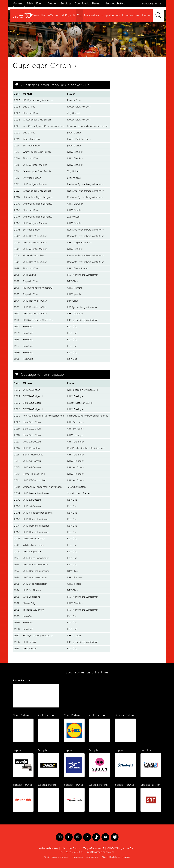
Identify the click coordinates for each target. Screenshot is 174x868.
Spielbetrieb (112, 15)
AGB (104, 857)
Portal (17, 8)
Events (40, 3)
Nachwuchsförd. (115, 3)
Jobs (26, 8)
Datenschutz (92, 857)
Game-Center (50, 15)
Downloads (82, 3)
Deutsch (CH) (150, 4)
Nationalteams (93, 15)
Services (66, 3)
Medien (53, 3)
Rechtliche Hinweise (120, 857)
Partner (97, 3)
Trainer (146, 15)
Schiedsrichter (131, 15)
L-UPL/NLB (68, 15)
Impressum (77, 857)
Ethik (30, 3)
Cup (79, 15)
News (36, 15)
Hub (36, 8)
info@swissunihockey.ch (101, 852)
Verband (18, 3)
